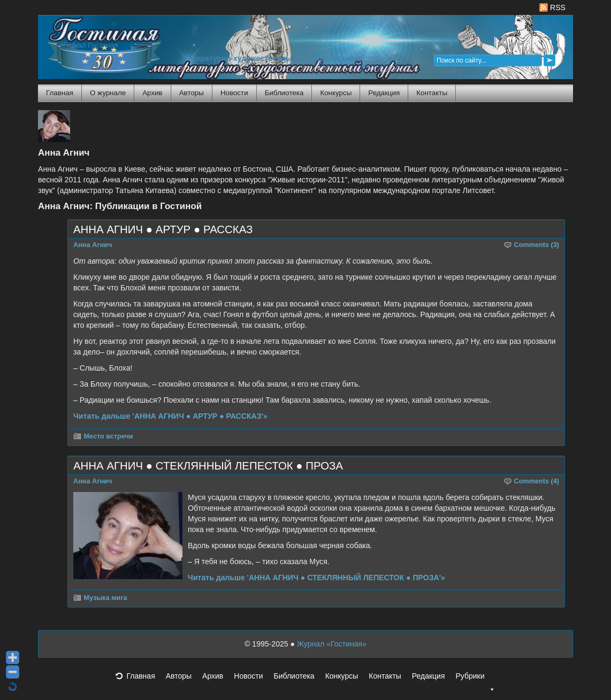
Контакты (432, 93)
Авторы (192, 93)
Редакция (384, 93)
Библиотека (284, 93)
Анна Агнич (93, 245)
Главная (60, 93)
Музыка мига (106, 598)
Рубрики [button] (475, 679)
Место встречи (109, 436)
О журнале (108, 93)
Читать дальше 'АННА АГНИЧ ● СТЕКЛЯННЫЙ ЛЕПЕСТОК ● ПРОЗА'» (316, 578)
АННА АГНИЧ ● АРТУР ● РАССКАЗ (163, 229)
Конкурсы (336, 93)
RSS (552, 7)
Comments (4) (537, 481)
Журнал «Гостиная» (332, 644)
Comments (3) (537, 245)
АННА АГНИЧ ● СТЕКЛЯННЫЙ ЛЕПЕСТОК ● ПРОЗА (208, 466)
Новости (234, 93)
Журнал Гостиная (89, 45)
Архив (152, 93)
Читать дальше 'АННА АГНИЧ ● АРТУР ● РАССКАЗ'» (170, 416)
